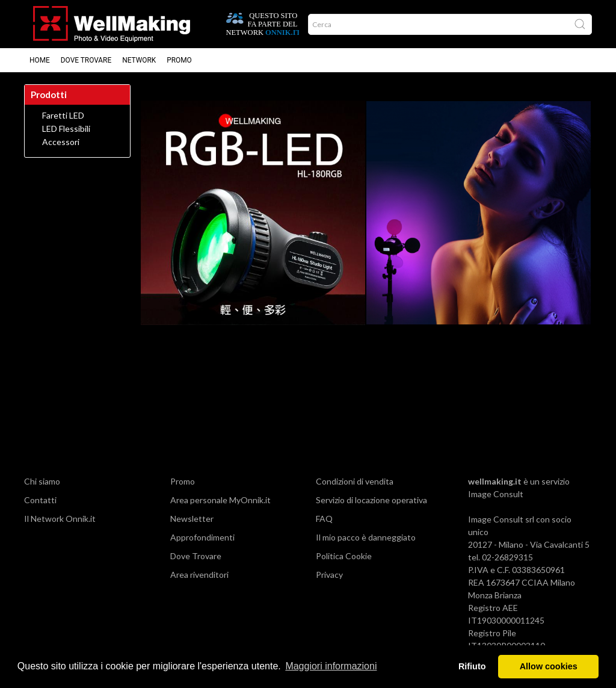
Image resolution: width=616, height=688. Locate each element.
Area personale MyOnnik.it (220, 500)
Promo (179, 60)
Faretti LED (63, 116)
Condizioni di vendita (355, 481)
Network (139, 60)
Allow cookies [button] (549, 666)
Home (40, 60)
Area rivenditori (199, 575)
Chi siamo (42, 481)
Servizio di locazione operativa (371, 500)
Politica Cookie (344, 556)
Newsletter (192, 519)
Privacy (329, 575)
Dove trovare (86, 60)
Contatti (40, 500)
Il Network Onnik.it (60, 519)
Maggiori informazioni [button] (331, 666)
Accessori (61, 142)
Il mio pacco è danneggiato (366, 537)
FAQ (324, 519)
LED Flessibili (66, 129)
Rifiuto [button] (472, 666)
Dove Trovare (196, 556)
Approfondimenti (202, 537)
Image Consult (496, 494)
